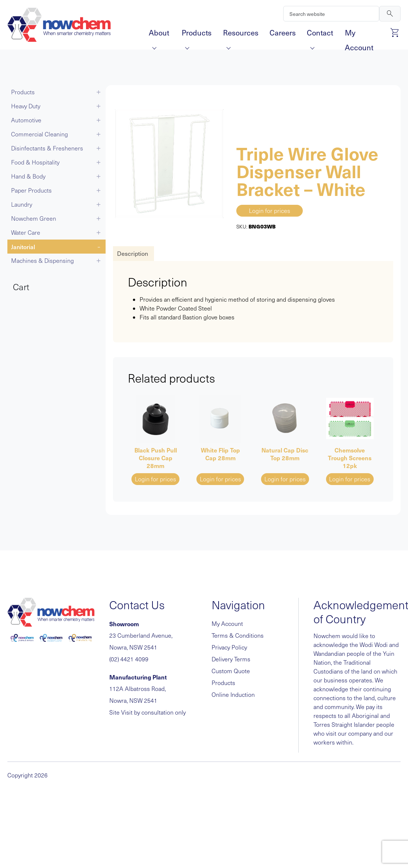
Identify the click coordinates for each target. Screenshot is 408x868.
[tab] (133, 254)
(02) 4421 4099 (129, 659)
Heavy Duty (26, 106)
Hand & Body (28, 176)
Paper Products (31, 190)
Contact (320, 34)
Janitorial (23, 247)
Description (133, 253)
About (159, 34)
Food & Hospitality (35, 162)
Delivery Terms (231, 659)
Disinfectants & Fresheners (47, 148)
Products (197, 34)
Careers (283, 33)
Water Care (26, 232)
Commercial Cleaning (40, 134)
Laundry (22, 204)
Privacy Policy (229, 647)
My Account (359, 34)
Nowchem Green (34, 218)
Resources (241, 34)
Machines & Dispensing (42, 260)
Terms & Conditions (238, 635)
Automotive (26, 120)
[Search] (331, 14)
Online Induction (233, 694)
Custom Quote (231, 671)
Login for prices (270, 211)
